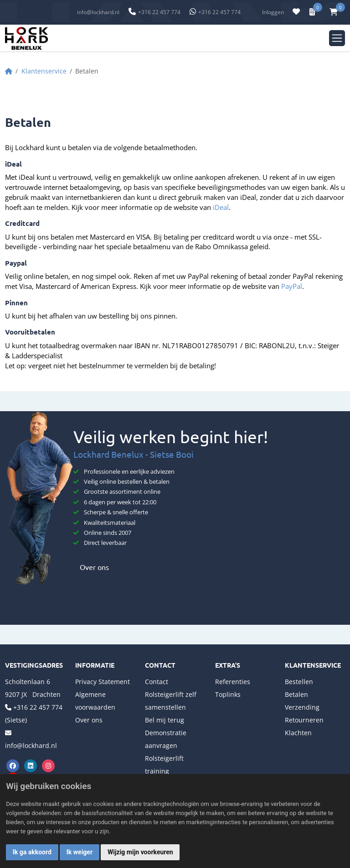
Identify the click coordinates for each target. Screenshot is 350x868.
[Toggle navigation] (337, 38)
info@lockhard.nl (98, 12)
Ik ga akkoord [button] (32, 852)
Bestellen (299, 682)
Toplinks (228, 694)
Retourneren (304, 720)
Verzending (302, 707)
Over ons (91, 567)
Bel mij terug (165, 720)
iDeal (221, 207)
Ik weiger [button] (80, 852)
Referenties (233, 682)
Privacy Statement (103, 682)
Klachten (298, 733)
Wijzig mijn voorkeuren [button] (140, 852)
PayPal (292, 286)
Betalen (296, 694)
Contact (157, 682)
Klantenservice (44, 71)
